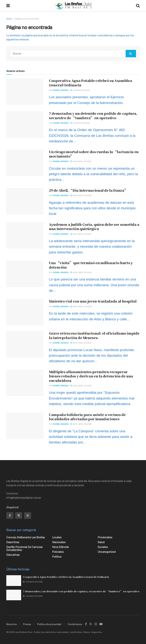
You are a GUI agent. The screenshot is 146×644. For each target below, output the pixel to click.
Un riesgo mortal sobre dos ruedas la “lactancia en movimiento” (94, 154)
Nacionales (59, 542)
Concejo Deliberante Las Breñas (26, 537)
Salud (101, 542)
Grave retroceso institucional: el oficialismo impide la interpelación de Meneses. (94, 335)
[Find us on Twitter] (19, 516)
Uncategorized (107, 552)
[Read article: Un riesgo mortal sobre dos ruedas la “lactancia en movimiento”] (25, 163)
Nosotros (12, 624)
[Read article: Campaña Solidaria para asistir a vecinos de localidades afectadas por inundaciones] (25, 426)
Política (57, 557)
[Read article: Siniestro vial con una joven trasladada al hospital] (25, 312)
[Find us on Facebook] (10, 516)
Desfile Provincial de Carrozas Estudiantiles (24, 549)
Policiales (58, 552)
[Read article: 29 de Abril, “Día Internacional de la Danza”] (25, 201)
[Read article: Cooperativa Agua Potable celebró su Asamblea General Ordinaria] (25, 92)
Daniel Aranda (61, 90)
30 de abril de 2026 (81, 161)
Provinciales (105, 537)
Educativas (13, 555)
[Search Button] (138, 6)
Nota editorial (60, 547)
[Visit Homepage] (73, 6)
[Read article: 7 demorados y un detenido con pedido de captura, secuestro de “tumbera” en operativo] (25, 124)
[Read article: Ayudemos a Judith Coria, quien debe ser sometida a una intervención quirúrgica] (25, 236)
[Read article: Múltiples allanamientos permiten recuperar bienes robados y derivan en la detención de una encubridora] (25, 383)
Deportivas (13, 542)
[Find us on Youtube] (101, 624)
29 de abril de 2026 (81, 272)
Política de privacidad (49, 624)
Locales (57, 537)
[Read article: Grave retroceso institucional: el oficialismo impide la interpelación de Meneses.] (25, 344)
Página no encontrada (27, 19)
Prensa (27, 624)
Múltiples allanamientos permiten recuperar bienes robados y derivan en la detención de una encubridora (91, 376)
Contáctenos (75, 624)
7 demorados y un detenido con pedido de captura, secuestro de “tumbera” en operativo (93, 115)
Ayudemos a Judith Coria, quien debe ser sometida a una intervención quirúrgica (94, 226)
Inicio (9, 19)
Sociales (103, 547)
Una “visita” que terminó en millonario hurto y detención (91, 265)
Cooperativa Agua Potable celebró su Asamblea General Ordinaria (90, 83)
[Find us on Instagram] (28, 516)
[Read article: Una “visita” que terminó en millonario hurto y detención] (25, 274)
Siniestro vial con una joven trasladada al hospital (93, 301)
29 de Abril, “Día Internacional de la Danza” (88, 190)
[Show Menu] (8, 6)
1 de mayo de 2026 (80, 90)
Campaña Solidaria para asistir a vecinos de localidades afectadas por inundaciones (87, 417)
